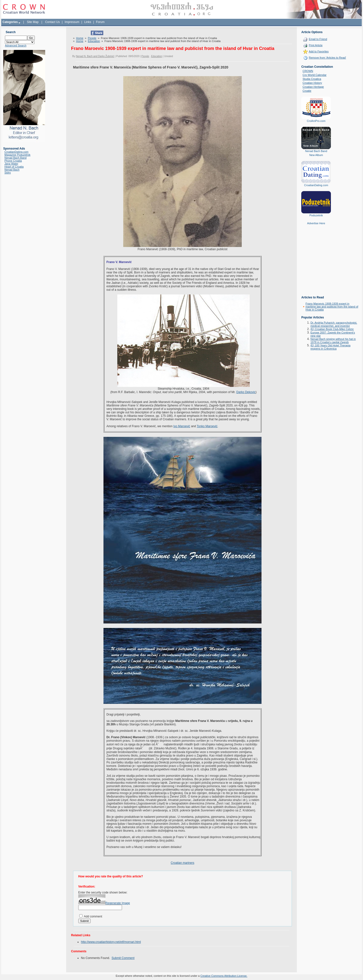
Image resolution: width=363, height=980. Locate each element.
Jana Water (11, 164)
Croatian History (312, 83)
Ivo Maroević (182, 426)
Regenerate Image (118, 903)
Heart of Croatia (14, 167)
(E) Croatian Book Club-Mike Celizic (332, 329)
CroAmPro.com (316, 121)
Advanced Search (16, 45)
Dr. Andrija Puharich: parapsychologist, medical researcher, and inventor (334, 324)
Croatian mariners (182, 863)
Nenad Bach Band (15, 158)
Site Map (33, 22)
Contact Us (52, 22)
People (92, 38)
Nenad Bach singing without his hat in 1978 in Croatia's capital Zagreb (333, 341)
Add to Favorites (319, 51)
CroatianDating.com (16, 152)
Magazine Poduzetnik (17, 155)
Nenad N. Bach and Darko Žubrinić (95, 56)
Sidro (8, 173)
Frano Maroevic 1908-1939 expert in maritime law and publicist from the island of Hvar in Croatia (332, 307)
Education (94, 41)
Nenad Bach (12, 170)
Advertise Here (316, 223)
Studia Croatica (312, 79)
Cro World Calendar (314, 75)
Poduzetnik (316, 215)
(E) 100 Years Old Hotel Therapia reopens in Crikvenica (330, 347)
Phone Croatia (13, 161)
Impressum (72, 22)
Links (88, 22)
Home (80, 38)
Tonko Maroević (207, 426)
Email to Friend (318, 39)
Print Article (316, 45)
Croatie (307, 91)
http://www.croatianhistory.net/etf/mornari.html (111, 942)
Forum (100, 22)
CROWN (308, 71)
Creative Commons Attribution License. (224, 976)
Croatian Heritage (313, 87)
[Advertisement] (316, 264)
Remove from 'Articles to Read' (328, 58)
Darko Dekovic (246, 392)
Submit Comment (123, 958)
